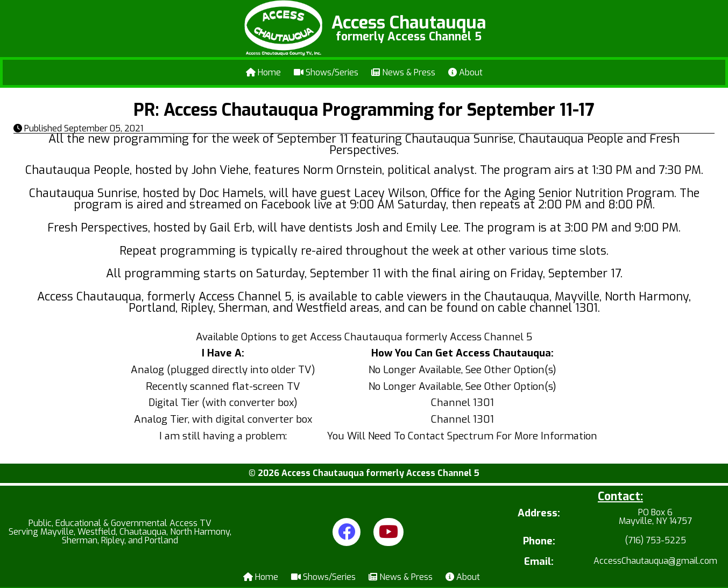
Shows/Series (326, 72)
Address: (539, 514)
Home (263, 72)
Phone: (539, 541)
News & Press (403, 72)
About (465, 72)
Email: (539, 562)
